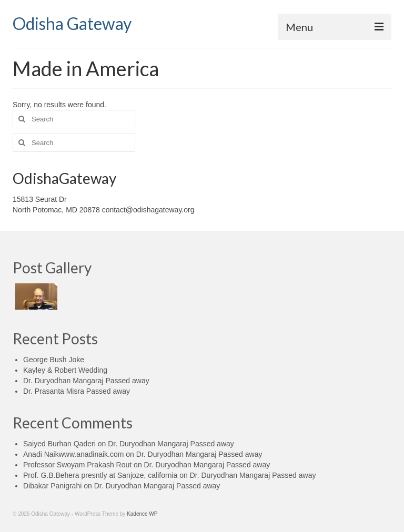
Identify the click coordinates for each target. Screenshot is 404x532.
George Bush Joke (54, 360)
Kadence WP (142, 514)
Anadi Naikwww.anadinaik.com (73, 454)
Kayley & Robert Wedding (65, 370)
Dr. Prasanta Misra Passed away (77, 391)
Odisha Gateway (72, 23)
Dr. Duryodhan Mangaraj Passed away (86, 381)
